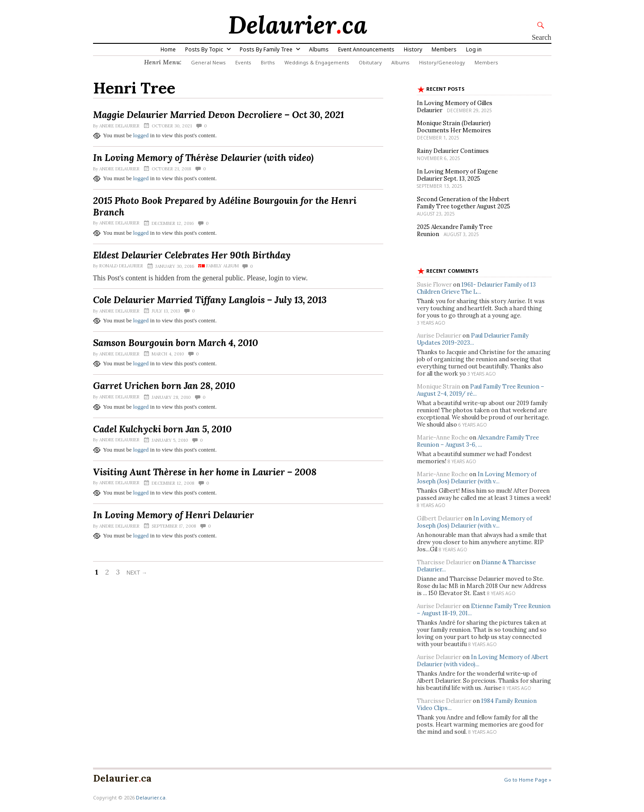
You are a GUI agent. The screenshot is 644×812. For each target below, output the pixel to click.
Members (444, 50)
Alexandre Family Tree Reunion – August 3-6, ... (478, 441)
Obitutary (370, 62)
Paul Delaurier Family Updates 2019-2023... (473, 339)
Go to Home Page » (528, 780)
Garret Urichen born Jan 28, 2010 (164, 386)
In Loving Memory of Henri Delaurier (174, 515)
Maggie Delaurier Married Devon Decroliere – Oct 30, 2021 (218, 115)
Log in (474, 50)
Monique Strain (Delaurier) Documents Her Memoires (454, 127)
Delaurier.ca (151, 797)
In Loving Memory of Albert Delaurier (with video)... (483, 661)
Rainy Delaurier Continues (453, 151)
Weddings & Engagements (317, 62)
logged (141, 135)
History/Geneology (442, 62)
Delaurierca (298, 25)
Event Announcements (366, 50)
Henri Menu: (163, 62)
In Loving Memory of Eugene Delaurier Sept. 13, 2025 (457, 175)
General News (208, 62)
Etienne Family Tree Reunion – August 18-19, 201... (484, 610)
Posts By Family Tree (266, 50)
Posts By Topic (204, 50)
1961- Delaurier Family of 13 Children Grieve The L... (476, 288)
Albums (319, 50)
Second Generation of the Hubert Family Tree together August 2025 (464, 203)
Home (168, 50)
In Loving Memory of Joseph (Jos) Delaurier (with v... (477, 478)
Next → (137, 573)
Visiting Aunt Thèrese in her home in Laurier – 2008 (205, 472)
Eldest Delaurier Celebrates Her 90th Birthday (192, 255)
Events (243, 62)
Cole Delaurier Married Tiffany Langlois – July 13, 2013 (210, 300)
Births (268, 62)
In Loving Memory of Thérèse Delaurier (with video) (203, 158)
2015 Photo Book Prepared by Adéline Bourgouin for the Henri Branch (225, 206)
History (413, 50)
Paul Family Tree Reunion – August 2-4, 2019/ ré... (481, 390)
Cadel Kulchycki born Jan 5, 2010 (162, 429)
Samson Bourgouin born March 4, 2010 (176, 343)
